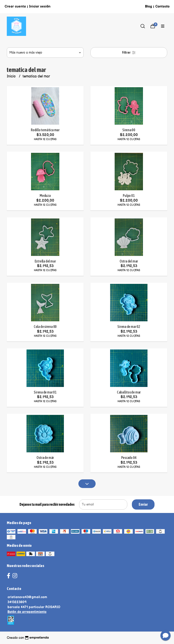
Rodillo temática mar (45, 130)
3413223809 (17, 602)
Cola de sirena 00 (45, 327)
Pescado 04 (129, 458)
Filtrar (129, 53)
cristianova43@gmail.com (27, 597)
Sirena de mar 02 (129, 327)
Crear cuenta (15, 6)
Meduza (45, 196)
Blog (149, 6)
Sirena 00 (129, 130)
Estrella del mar (45, 261)
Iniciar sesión (40, 6)
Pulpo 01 (129, 196)
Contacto (162, 6)
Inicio (12, 76)
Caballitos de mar (129, 392)
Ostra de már (45, 458)
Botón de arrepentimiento (27, 612)
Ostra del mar (129, 261)
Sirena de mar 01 (45, 392)
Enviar (143, 504)
